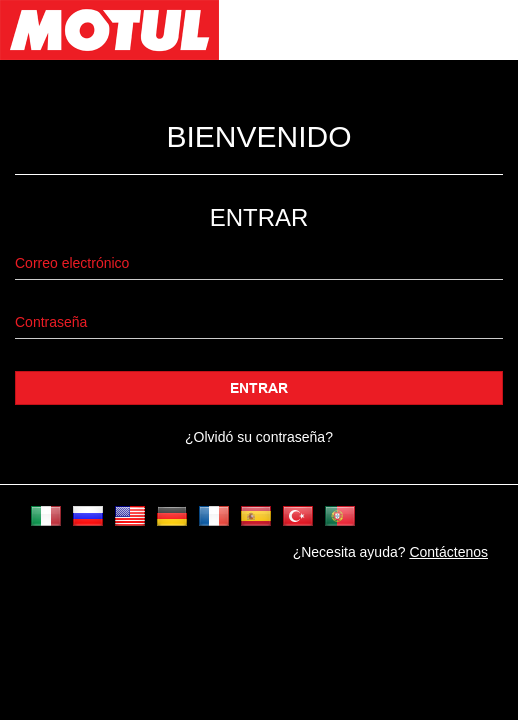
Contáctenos (448, 552)
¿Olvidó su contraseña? (259, 437)
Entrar (259, 388)
